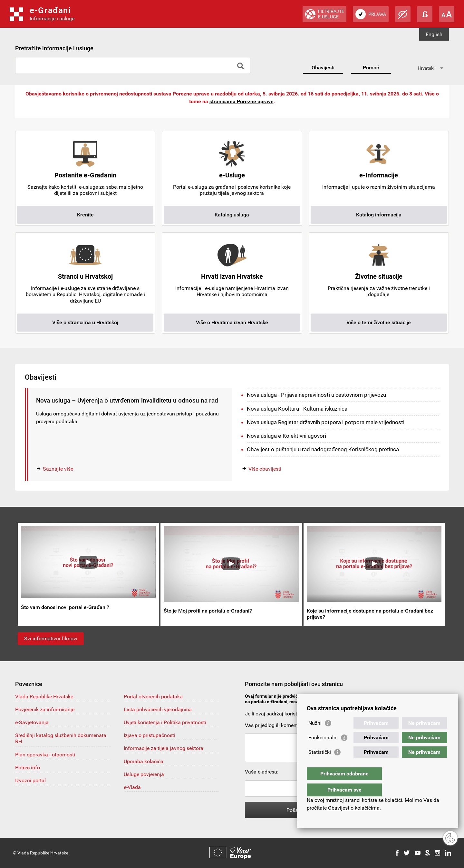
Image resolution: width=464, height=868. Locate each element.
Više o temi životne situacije (379, 322)
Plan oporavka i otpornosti (45, 755)
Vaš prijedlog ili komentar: (274, 725)
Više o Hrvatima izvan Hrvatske (232, 322)
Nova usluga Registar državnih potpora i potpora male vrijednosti (326, 422)
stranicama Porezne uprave (242, 101)
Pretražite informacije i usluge (54, 48)
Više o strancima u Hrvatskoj (85, 322)
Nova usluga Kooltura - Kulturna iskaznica (297, 409)
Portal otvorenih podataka (153, 697)
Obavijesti (323, 68)
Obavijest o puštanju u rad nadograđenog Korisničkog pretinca (323, 449)
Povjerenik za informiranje (45, 709)
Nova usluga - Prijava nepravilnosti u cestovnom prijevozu (316, 395)
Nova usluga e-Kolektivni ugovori (286, 436)
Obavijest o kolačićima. (354, 808)
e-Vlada (132, 787)
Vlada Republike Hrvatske (44, 697)
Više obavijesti (265, 469)
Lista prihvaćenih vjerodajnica (158, 709)
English (434, 34)
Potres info (28, 768)
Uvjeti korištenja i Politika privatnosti (165, 722)
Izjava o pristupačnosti (150, 735)
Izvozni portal (30, 780)
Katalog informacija (379, 215)
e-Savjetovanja (32, 722)
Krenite (85, 215)
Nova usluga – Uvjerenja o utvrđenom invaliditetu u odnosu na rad (127, 400)
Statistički (320, 765)
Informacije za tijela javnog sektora (164, 748)
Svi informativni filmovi (51, 639)
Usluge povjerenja (144, 774)
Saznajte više (58, 469)
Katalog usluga (232, 215)
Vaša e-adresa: (262, 772)
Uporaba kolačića (144, 761)
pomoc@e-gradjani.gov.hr (362, 702)
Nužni (315, 736)
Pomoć (371, 68)
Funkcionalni (323, 750)
